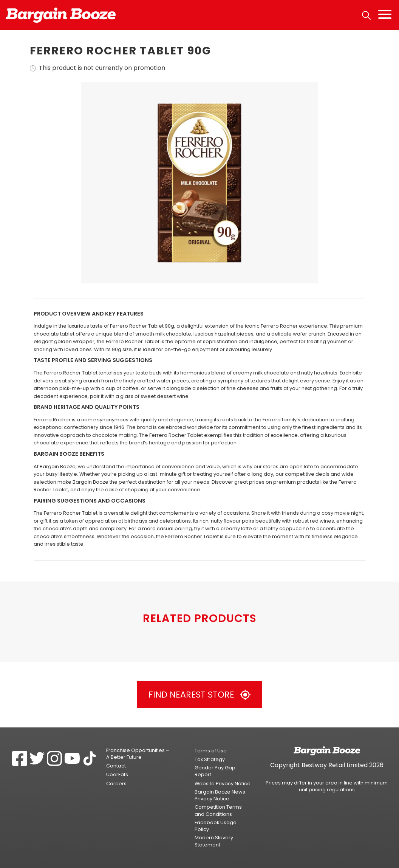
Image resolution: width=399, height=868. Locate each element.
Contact (116, 766)
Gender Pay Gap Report (215, 771)
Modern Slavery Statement (214, 841)
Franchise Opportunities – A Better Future (138, 754)
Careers (116, 784)
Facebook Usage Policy (216, 826)
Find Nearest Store (199, 695)
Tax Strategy (210, 759)
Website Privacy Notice (223, 784)
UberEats (117, 774)
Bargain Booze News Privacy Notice (220, 795)
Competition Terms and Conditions (218, 810)
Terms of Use (211, 751)
